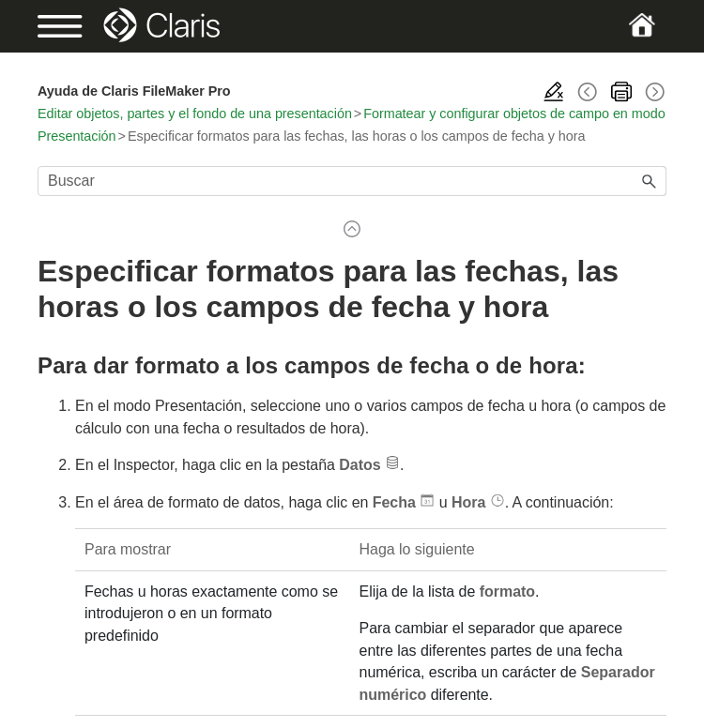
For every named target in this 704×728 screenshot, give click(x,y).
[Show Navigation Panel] (68, 26)
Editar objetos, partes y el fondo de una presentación (195, 114)
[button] (650, 181)
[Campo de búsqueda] (352, 181)
